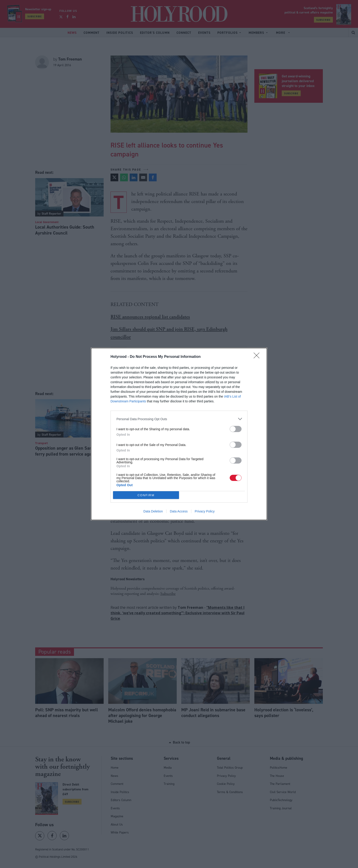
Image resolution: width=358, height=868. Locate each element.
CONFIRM (146, 495)
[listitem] (179, 419)
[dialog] (179, 434)
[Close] (258, 357)
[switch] (236, 429)
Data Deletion (153, 511)
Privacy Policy (205, 511)
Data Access (179, 511)
